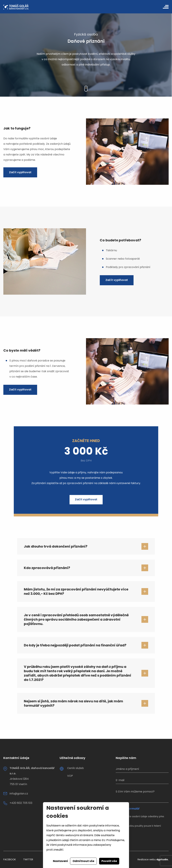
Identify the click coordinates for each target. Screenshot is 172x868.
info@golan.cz (19, 794)
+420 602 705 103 (21, 803)
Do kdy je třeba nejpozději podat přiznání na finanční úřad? (75, 645)
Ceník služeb (76, 768)
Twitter (28, 859)
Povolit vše (109, 861)
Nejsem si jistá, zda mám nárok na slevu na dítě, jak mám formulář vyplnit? (73, 703)
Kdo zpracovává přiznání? (47, 568)
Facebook (10, 859)
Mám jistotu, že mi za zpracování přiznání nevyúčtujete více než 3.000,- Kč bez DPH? (76, 591)
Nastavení (60, 861)
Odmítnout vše (83, 861)
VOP (70, 776)
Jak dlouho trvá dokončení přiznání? (56, 546)
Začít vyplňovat (20, 172)
